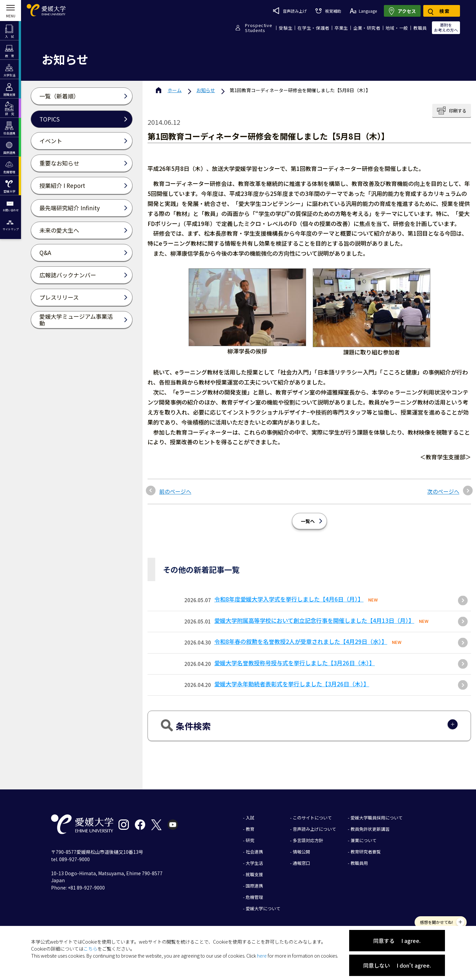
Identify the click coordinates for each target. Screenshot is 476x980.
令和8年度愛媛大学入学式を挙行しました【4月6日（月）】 (289, 599)
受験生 (286, 28)
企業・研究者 (367, 28)
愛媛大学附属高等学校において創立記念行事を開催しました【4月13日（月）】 (314, 620)
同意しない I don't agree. (397, 965)
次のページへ (443, 491)
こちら (90, 949)
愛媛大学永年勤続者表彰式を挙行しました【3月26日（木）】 (292, 684)
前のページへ (175, 491)
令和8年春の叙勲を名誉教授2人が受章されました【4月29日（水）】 (301, 641)
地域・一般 (397, 28)
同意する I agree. (397, 941)
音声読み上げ (290, 11)
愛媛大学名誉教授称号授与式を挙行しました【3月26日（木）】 (295, 663)
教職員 (420, 28)
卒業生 (341, 28)
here (262, 956)
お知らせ (206, 90)
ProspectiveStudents (259, 28)
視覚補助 (328, 11)
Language (363, 11)
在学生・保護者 (313, 28)
